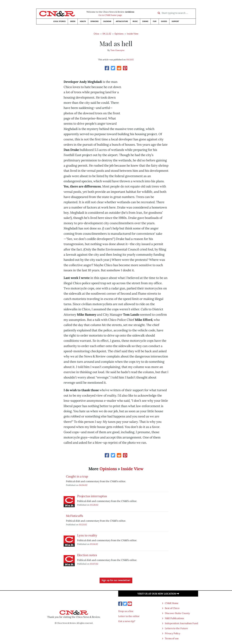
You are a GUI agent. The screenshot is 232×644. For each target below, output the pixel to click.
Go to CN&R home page (110, 15)
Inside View (133, 34)
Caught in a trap (77, 476)
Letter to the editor (129, 616)
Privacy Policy (173, 633)
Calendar (107, 21)
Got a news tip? (127, 621)
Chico (96, 34)
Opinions (94, 21)
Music (135, 21)
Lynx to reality (87, 535)
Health (83, 21)
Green (73, 21)
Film (155, 21)
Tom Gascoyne (117, 50)
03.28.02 (94, 505)
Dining (145, 21)
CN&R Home (172, 603)
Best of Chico (172, 608)
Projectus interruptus (92, 496)
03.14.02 (94, 544)
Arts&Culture (122, 21)
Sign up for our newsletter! (116, 580)
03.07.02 (94, 564)
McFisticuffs (74, 516)
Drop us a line (126, 611)
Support (175, 21)
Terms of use (172, 638)
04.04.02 (83, 485)
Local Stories (59, 21)
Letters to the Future (176, 628)
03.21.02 (83, 524)
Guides (164, 21)
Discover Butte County (177, 613)
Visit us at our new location (158, 594)
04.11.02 (107, 34)
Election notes (87, 555)
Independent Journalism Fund (181, 623)
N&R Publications (174, 618)
